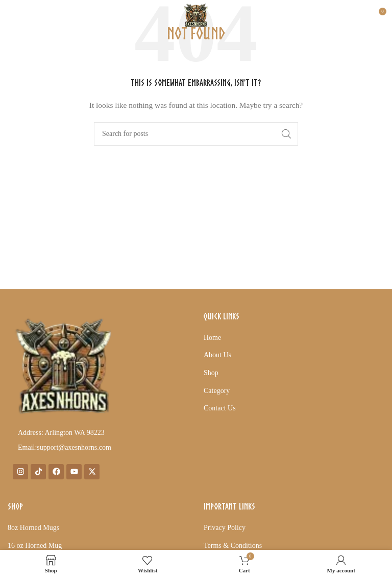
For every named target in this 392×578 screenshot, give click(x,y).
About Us (217, 355)
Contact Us (220, 408)
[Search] (196, 134)
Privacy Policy (225, 528)
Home (212, 338)
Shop (211, 373)
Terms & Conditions (233, 546)
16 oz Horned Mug (35, 546)
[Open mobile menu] (25, 15)
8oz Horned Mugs (33, 528)
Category (217, 391)
